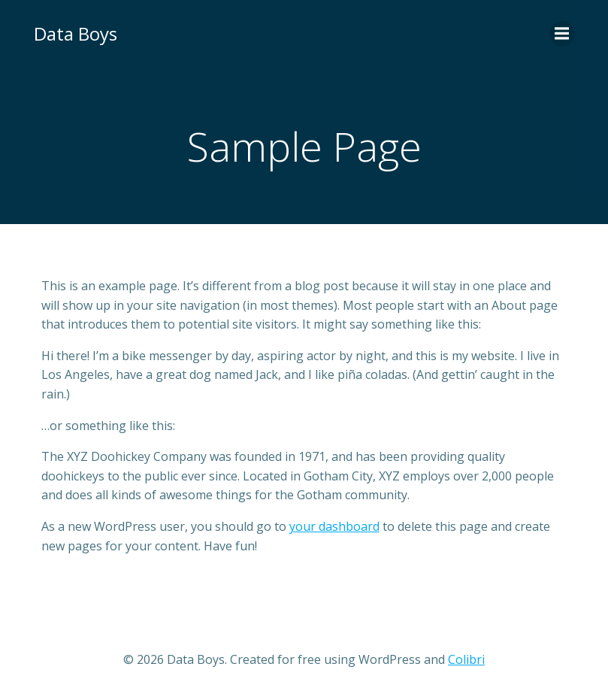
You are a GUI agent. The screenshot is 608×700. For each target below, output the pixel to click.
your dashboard (334, 526)
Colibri (466, 659)
